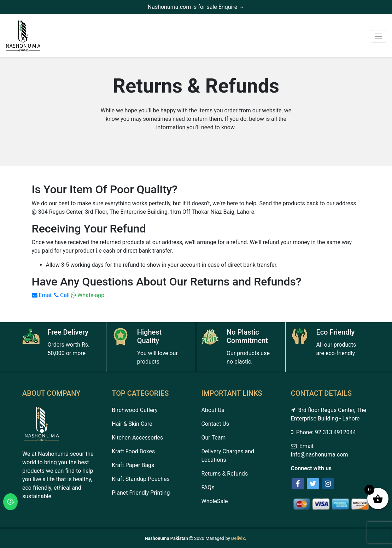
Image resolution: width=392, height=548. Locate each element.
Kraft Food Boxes (133, 451)
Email (42, 295)
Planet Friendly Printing (141, 493)
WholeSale (215, 501)
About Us (213, 410)
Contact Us (215, 424)
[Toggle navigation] (379, 36)
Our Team (214, 438)
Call (62, 295)
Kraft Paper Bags (133, 465)
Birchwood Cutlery (135, 410)
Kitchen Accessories (137, 438)
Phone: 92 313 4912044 (323, 432)
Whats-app (88, 295)
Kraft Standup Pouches (141, 479)
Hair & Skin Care (132, 424)
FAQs (208, 487)
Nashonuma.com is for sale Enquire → (196, 7)
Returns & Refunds (225, 474)
